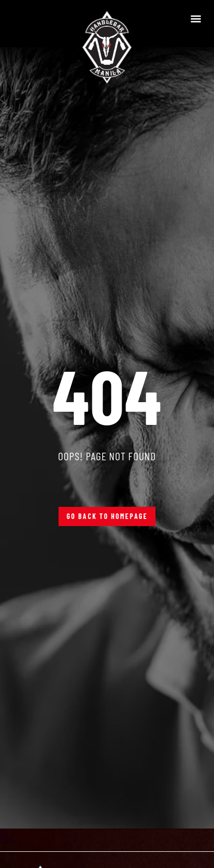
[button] (196, 18)
